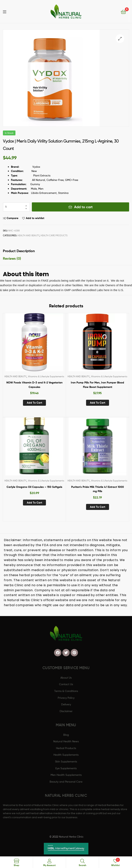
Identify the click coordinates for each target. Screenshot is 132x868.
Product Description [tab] (19, 251)
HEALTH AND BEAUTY (28, 235)
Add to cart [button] (34, 403)
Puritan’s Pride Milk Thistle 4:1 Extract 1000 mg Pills (98, 489)
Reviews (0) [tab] (12, 258)
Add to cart (83, 207)
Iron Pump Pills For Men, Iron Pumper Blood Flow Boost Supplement (97, 385)
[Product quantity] (16, 207)
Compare (12, 218)
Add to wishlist (35, 218)
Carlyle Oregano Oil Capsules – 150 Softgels (34, 487)
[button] (120, 39)
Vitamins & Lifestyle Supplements (46, 376)
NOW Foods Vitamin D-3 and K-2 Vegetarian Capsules (34, 385)
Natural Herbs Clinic (71, 837)
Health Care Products (54, 235)
